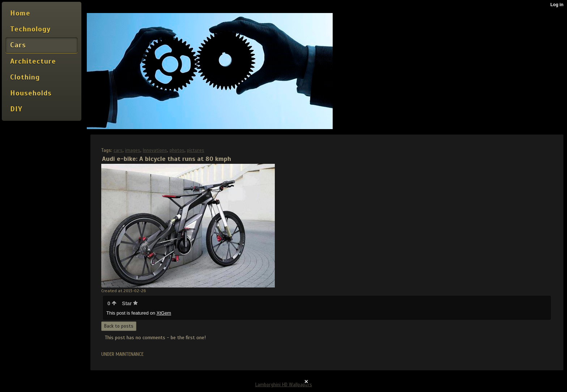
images (133, 150)
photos (177, 150)
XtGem (164, 313)
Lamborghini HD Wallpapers (284, 385)
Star (130, 303)
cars (118, 150)
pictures (196, 150)
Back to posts (119, 326)
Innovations (155, 150)
